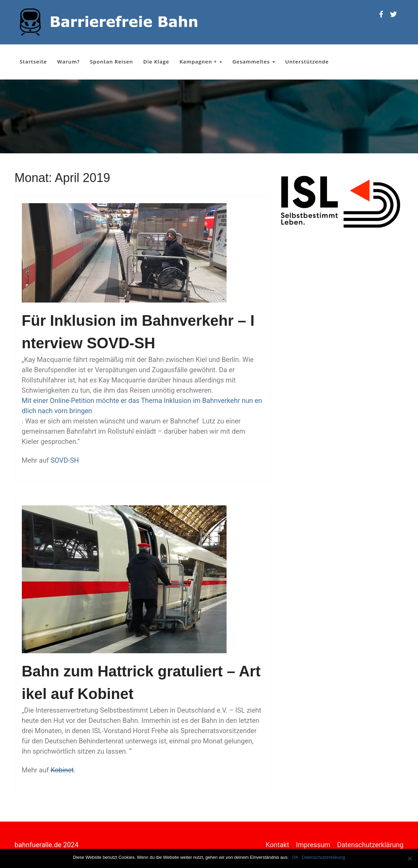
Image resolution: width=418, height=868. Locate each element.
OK (295, 857)
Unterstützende (307, 61)
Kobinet (62, 770)
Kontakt (277, 845)
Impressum (313, 845)
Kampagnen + (201, 61)
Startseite (33, 61)
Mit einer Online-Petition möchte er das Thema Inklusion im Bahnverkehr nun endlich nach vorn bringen (142, 406)
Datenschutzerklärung (370, 845)
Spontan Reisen (112, 61)
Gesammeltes (254, 61)
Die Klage (156, 61)
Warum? (69, 61)
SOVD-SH (65, 460)
